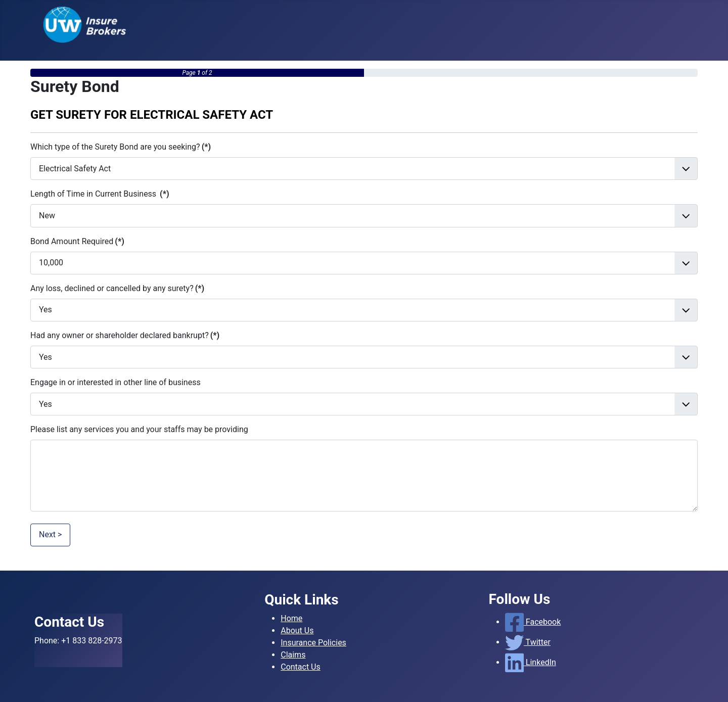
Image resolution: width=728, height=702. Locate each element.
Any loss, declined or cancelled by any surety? (117, 288)
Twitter (528, 642)
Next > (50, 534)
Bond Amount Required (77, 241)
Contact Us (301, 667)
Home (291, 618)
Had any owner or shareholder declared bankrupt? (125, 335)
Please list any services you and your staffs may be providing (139, 429)
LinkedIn (531, 662)
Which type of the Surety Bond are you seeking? (121, 147)
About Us (297, 630)
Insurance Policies (313, 643)
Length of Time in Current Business (100, 194)
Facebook (533, 622)
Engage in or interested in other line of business (116, 382)
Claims (293, 655)
